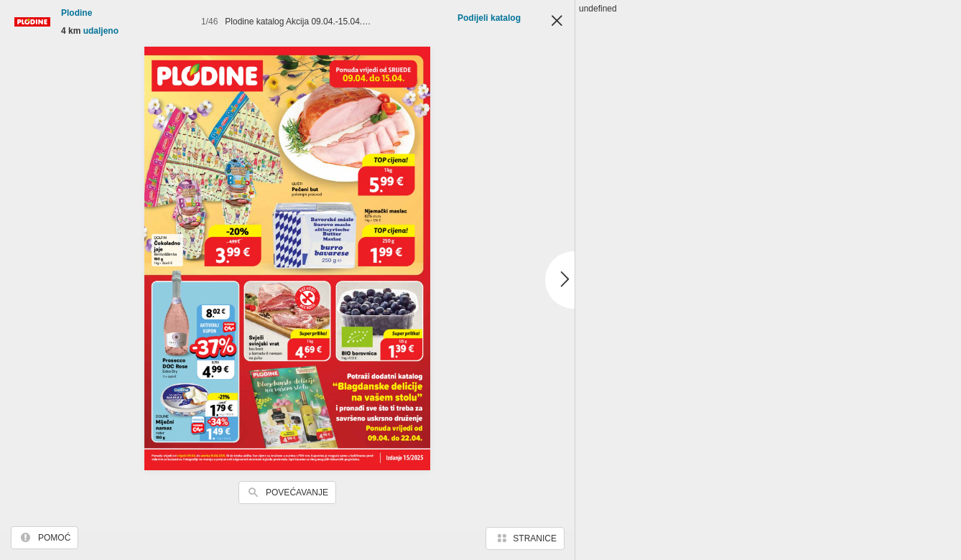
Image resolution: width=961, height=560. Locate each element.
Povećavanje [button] (297, 493)
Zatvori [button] (557, 22)
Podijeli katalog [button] (489, 18)
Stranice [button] (535, 538)
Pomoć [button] (54, 538)
